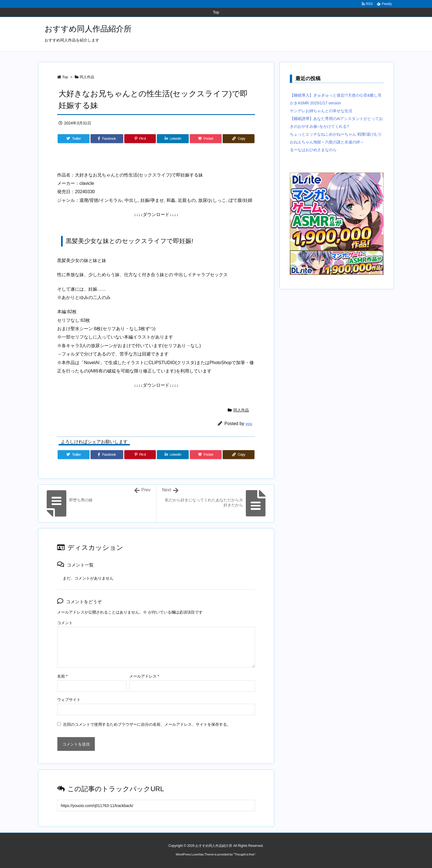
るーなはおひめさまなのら (313, 150)
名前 (62, 676)
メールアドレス (144, 676)
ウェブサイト (69, 700)
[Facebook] (107, 139)
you (249, 424)
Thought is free (244, 854)
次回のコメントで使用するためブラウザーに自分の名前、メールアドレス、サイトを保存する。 (147, 724)
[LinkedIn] (173, 139)
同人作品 (87, 77)
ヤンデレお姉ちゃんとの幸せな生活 (321, 111)
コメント (65, 623)
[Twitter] (74, 139)
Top (65, 77)
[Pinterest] (140, 139)
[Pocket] (206, 139)
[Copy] (239, 139)
